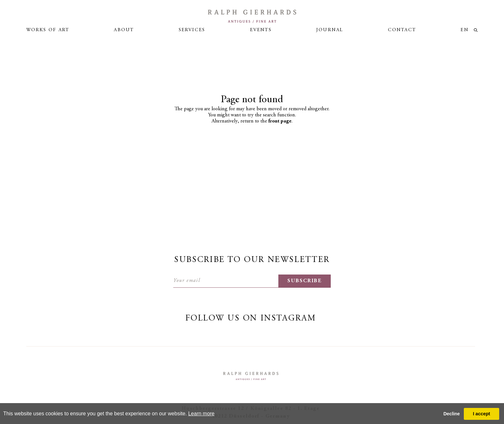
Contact (402, 30)
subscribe (305, 281)
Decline (451, 414)
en (464, 30)
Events (261, 30)
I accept (482, 414)
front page (280, 121)
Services (192, 30)
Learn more (201, 414)
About (124, 30)
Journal (330, 30)
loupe (476, 30)
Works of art (48, 30)
